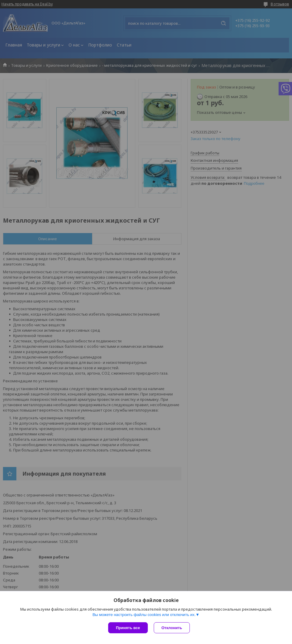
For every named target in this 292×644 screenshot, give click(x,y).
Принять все (128, 628)
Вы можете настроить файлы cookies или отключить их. (144, 615)
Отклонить (172, 628)
